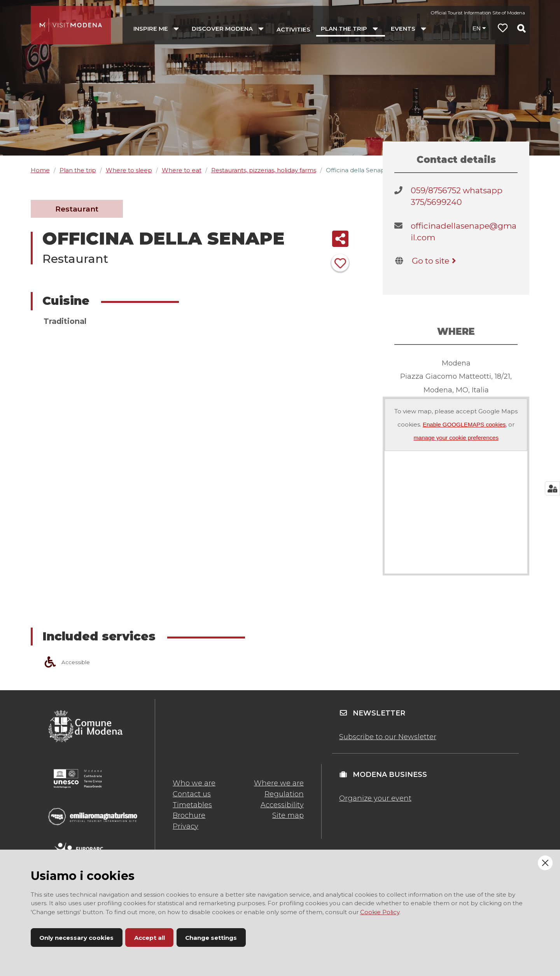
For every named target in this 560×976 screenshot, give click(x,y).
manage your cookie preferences (456, 438)
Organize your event (375, 798)
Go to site (435, 261)
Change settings (211, 938)
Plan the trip (78, 170)
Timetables (192, 805)
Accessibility (282, 805)
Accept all (150, 938)
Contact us (192, 794)
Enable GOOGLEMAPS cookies (464, 424)
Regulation (284, 794)
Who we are (194, 783)
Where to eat (182, 170)
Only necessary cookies (76, 938)
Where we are (279, 783)
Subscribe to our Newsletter (388, 737)
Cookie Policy (380, 912)
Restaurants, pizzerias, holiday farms (264, 170)
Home (40, 170)
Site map (288, 815)
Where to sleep (129, 170)
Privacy (185, 826)
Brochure (189, 815)
